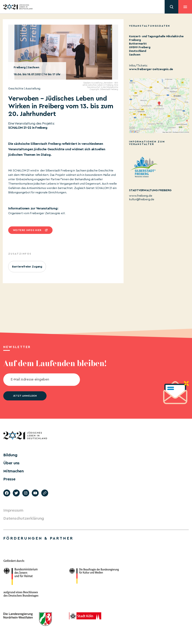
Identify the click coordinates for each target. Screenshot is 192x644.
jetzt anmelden (25, 396)
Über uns (11, 463)
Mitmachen (14, 471)
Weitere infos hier (27, 230)
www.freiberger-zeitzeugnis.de (151, 69)
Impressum (13, 510)
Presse (9, 479)
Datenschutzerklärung (24, 518)
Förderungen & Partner (38, 538)
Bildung (10, 455)
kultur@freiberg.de (142, 199)
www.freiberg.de (141, 196)
